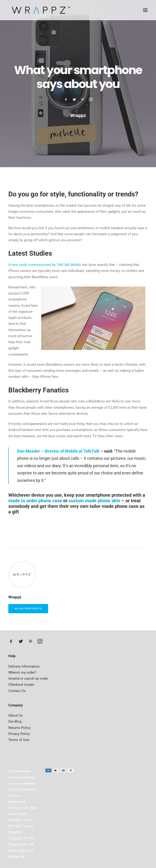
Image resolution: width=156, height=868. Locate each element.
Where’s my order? (22, 672)
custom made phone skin (94, 501)
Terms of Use (19, 740)
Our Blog (15, 721)
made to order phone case (35, 501)
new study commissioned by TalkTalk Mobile (46, 265)
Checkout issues (21, 685)
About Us (16, 715)
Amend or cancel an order (28, 679)
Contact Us (17, 691)
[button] (145, 10)
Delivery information (24, 666)
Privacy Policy (19, 734)
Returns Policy (19, 728)
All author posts (28, 609)
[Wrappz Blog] (40, 10)
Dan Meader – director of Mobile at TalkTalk (58, 451)
